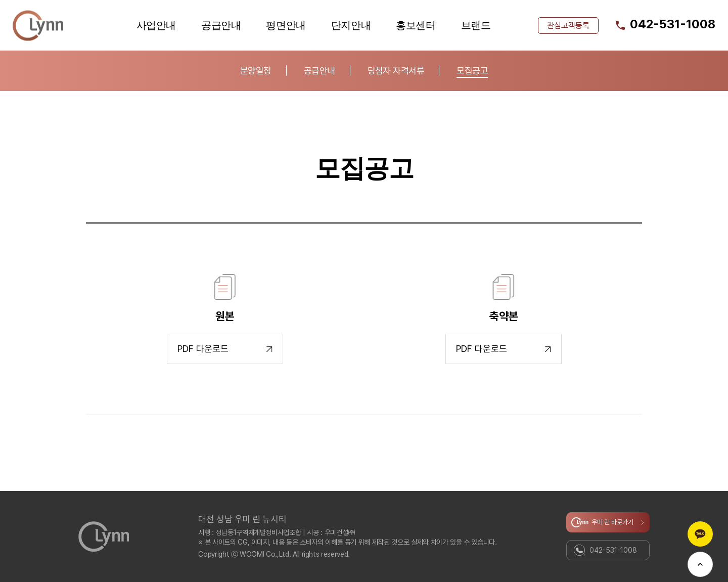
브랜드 (476, 25)
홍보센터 (416, 25)
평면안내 (286, 25)
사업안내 (156, 25)
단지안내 (351, 25)
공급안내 (221, 25)
